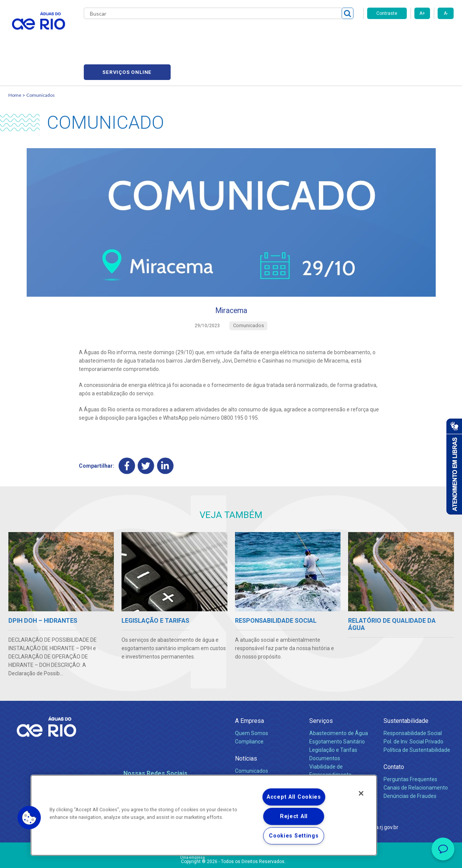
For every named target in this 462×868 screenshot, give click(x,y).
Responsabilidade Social (413, 702)
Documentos (325, 727)
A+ (422, 13)
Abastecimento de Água (339, 702)
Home (15, 59)
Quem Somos (252, 702)
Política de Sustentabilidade (417, 718)
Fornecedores (276, 34)
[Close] (361, 793)
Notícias (246, 727)
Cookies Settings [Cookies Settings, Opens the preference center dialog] (294, 836)
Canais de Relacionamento (416, 756)
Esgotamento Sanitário (337, 710)
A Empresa (249, 689)
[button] (29, 818)
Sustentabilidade (406, 689)
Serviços (321, 689)
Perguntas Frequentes (410, 748)
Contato (394, 735)
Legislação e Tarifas (333, 718)
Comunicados (41, 59)
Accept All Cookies (294, 797)
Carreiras (240, 34)
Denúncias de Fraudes (410, 764)
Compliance (249, 710)
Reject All (294, 816)
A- (446, 13)
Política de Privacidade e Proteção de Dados (231, 857)
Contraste (387, 13)
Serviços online (411, 34)
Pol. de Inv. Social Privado (413, 710)
